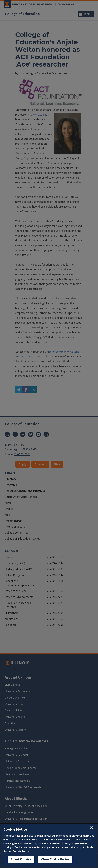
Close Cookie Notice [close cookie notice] (55, 860)
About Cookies (21, 860)
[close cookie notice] (91, 828)
